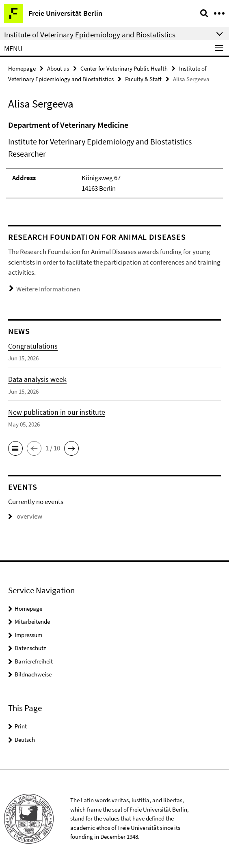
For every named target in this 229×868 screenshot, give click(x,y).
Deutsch (25, 740)
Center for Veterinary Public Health (124, 68)
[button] (15, 448)
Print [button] (21, 726)
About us (58, 68)
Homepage (22, 68)
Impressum (28, 635)
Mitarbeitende (32, 621)
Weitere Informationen (48, 289)
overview (25, 516)
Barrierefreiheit (34, 661)
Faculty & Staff (143, 79)
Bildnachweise (33, 674)
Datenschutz (30, 648)
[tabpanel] (114, 159)
